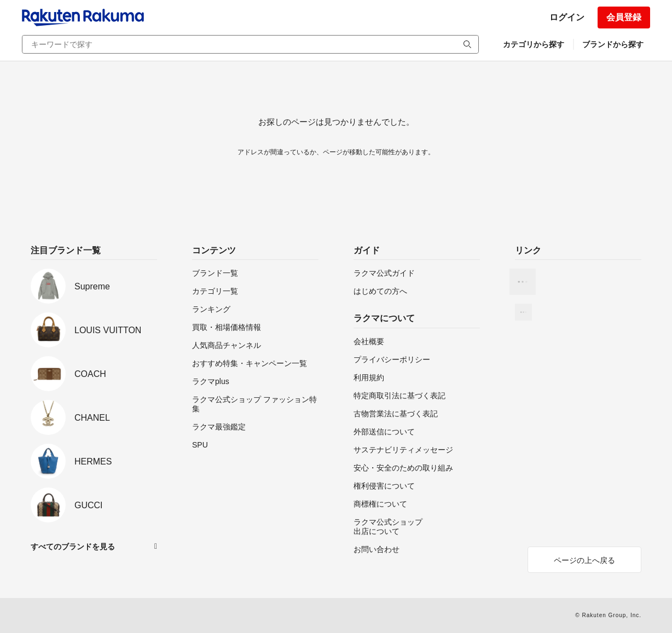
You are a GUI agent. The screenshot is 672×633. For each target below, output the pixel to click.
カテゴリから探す (534, 44)
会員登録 (624, 17)
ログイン (567, 17)
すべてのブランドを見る (73, 547)
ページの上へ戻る (584, 560)
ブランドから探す (613, 44)
